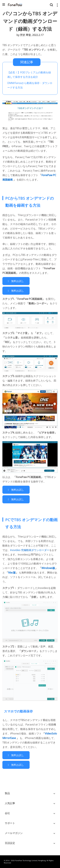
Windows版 (48, 568)
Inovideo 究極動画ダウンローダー (30, 550)
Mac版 (12, 573)
